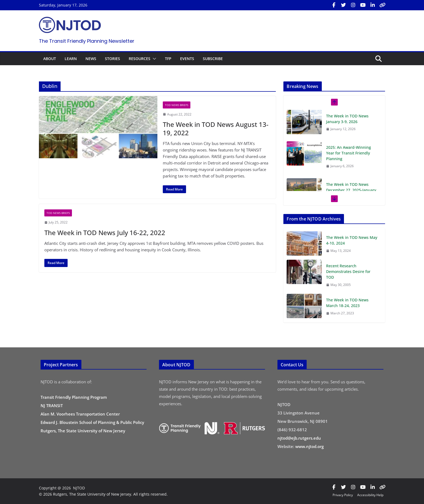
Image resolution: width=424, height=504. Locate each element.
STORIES (112, 59)
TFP (168, 59)
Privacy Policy (343, 495)
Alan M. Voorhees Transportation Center (80, 414)
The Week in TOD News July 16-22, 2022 (105, 233)
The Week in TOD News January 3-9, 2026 (347, 119)
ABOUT (50, 59)
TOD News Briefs (177, 105)
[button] (153, 59)
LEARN (71, 59)
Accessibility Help (370, 495)
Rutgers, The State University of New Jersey (83, 431)
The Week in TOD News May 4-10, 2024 (352, 240)
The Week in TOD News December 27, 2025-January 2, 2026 (351, 190)
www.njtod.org (309, 446)
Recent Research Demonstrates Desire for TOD (348, 271)
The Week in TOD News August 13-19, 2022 (216, 129)
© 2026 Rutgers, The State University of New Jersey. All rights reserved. (103, 494)
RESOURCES (140, 59)
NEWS (91, 59)
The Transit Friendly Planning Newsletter (87, 41)
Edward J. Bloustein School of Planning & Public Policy (92, 422)
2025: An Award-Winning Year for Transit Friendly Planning (349, 153)
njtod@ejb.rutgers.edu (299, 438)
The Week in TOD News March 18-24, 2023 (347, 303)
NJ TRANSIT (52, 406)
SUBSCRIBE (213, 59)
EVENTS (187, 59)
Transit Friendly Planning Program (74, 397)
